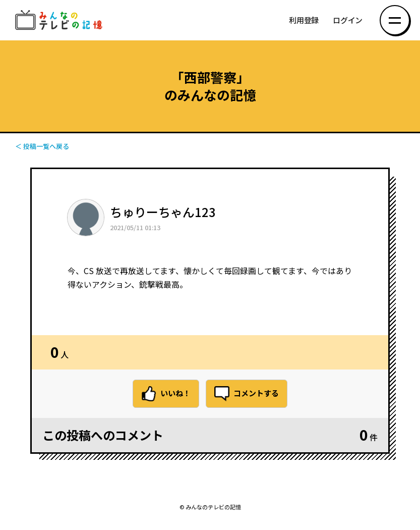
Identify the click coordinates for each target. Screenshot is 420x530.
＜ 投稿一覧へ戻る (42, 146)
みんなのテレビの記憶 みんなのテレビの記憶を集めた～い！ (61, 20)
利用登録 (304, 20)
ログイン (348, 20)
